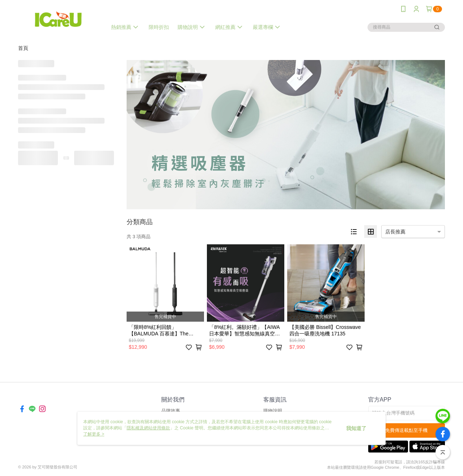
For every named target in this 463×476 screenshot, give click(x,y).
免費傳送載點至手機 (406, 430)
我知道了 (356, 428)
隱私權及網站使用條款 (148, 428)
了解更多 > (94, 434)
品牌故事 (171, 411)
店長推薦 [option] (395, 232)
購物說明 (273, 411)
